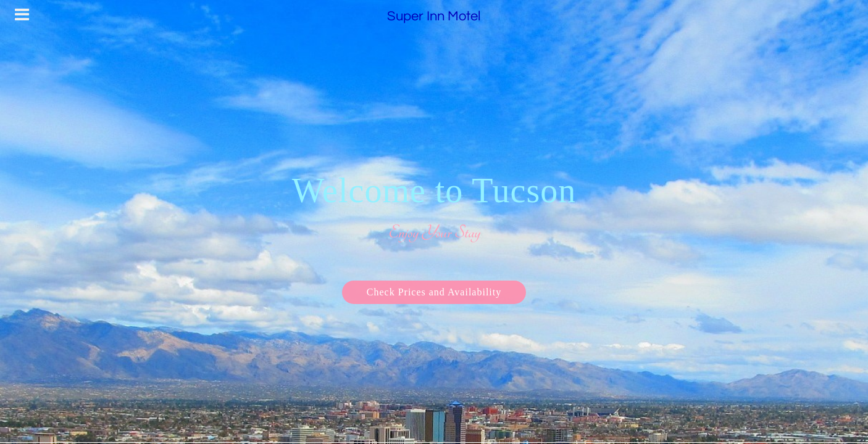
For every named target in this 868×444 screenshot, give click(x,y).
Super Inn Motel (434, 16)
